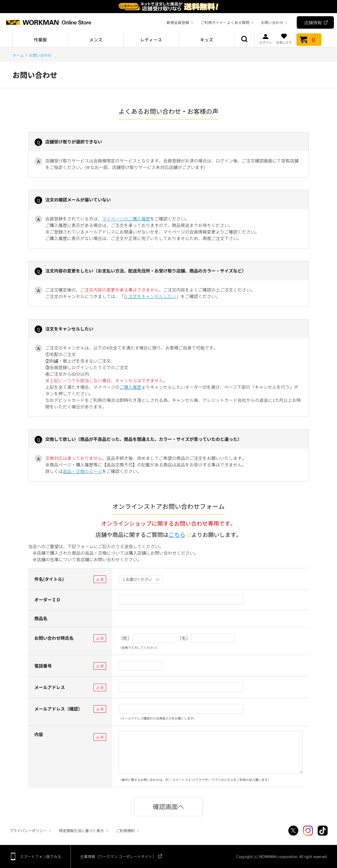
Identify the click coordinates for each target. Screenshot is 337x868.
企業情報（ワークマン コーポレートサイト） (118, 856)
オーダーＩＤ (47, 600)
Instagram (308, 831)
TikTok (323, 831)
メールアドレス (50, 687)
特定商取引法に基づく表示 (81, 830)
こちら (177, 534)
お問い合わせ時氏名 (54, 638)
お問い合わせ (272, 22)
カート (309, 40)
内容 (39, 734)
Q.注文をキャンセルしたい (150, 296)
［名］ (184, 638)
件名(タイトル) (49, 579)
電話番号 (43, 666)
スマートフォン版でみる (41, 856)
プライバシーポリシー (28, 830)
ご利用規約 (125, 830)
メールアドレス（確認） (58, 709)
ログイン (266, 39)
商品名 (41, 618)
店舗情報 (313, 22)
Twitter (293, 831)
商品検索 (244, 40)
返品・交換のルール (82, 471)
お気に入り (284, 39)
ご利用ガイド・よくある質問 (225, 22)
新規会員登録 (178, 22)
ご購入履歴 (130, 387)
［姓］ (125, 638)
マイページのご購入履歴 (126, 219)
